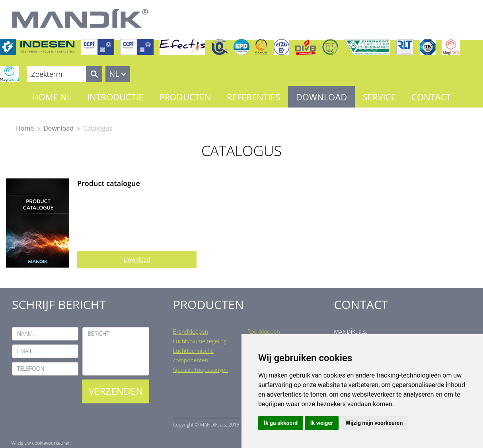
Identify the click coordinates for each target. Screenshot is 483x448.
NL (114, 74)
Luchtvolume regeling (200, 341)
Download (321, 97)
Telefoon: (31, 369)
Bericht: (99, 334)
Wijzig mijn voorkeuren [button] (374, 423)
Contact (431, 97)
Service (379, 97)
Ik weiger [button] (322, 423)
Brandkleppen (191, 332)
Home (25, 128)
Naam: (25, 334)
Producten (185, 97)
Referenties (253, 97)
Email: (25, 351)
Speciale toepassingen (201, 370)
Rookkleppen (264, 332)
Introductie (115, 97)
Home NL (52, 97)
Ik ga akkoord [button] (281, 423)
